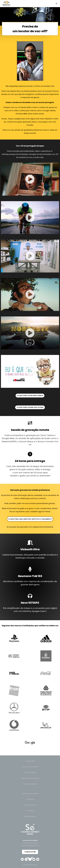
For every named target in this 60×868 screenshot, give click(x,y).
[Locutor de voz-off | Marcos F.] (6, 4)
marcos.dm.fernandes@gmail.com (30, 846)
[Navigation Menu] (56, 4)
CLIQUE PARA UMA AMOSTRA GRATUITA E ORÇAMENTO (30, 519)
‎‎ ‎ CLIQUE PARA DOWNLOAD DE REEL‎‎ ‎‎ (30, 407)
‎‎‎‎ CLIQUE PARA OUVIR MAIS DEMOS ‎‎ (30, 396)
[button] (30, 179)
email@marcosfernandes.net (30, 843)
